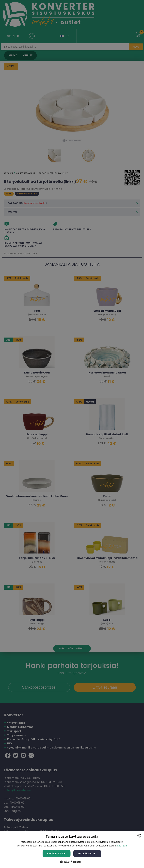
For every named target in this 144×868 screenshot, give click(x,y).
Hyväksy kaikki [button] (57, 853)
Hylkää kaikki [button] (87, 853)
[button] (72, 862)
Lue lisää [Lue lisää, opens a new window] (122, 846)
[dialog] (72, 434)
